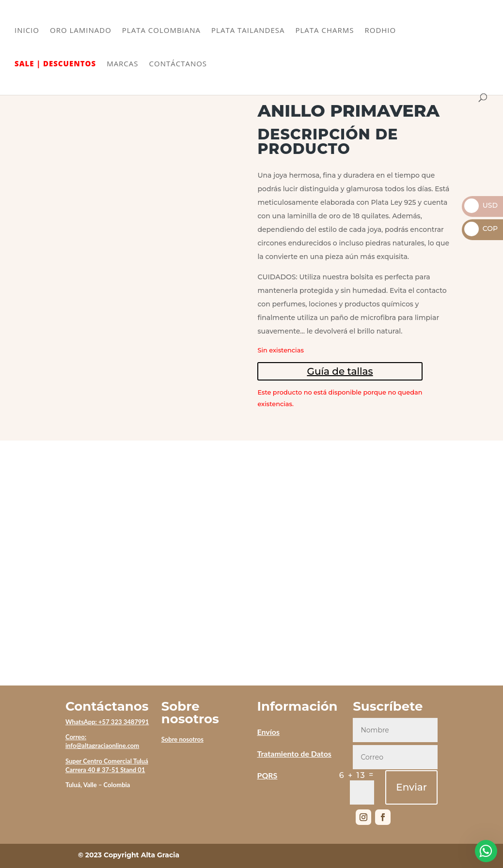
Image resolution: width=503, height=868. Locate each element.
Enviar (411, 787)
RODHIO (380, 31)
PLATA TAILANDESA (248, 31)
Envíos (268, 732)
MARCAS (122, 64)
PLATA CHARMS (325, 31)
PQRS (267, 775)
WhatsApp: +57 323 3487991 (107, 722)
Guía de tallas (340, 371)
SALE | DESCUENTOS (55, 64)
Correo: (76, 737)
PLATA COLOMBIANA (161, 31)
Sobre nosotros (182, 739)
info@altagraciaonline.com (102, 746)
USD (481, 205)
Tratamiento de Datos (294, 754)
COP (481, 228)
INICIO (27, 31)
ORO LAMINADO (81, 31)
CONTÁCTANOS (178, 64)
